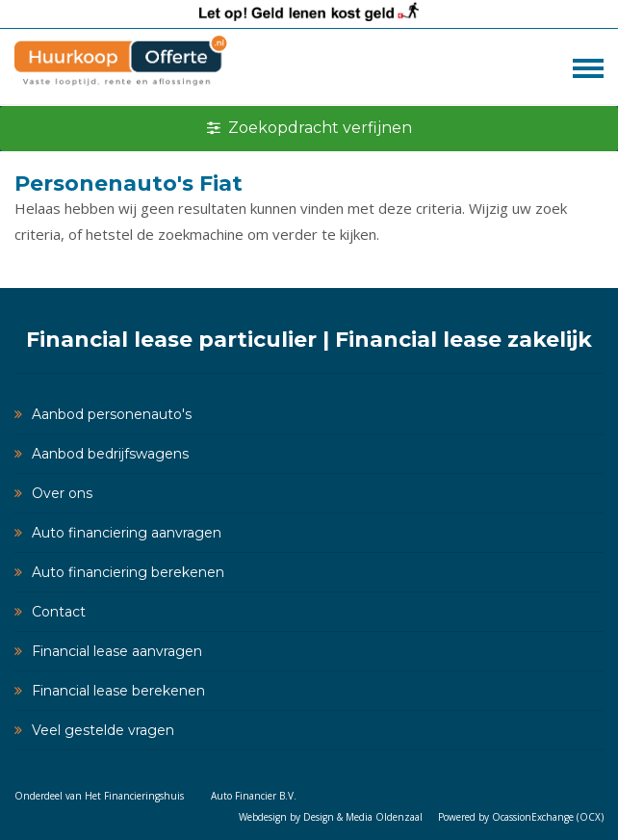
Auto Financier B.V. (254, 796)
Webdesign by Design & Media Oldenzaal (331, 817)
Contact (59, 612)
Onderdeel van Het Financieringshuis (99, 796)
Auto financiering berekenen (128, 572)
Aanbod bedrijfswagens (110, 454)
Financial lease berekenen (118, 691)
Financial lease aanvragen (117, 651)
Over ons (62, 493)
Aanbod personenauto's (112, 414)
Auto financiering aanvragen (127, 533)
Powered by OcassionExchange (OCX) (521, 817)
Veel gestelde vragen (103, 730)
